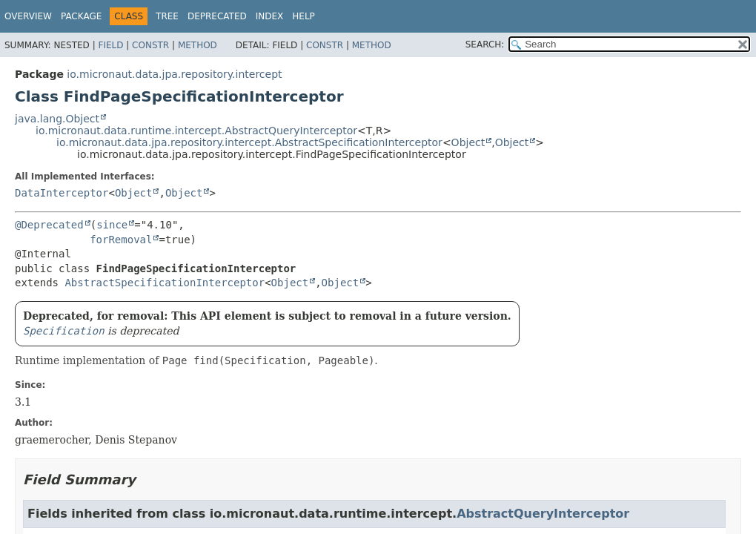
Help (304, 16)
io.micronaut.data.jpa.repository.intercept (174, 74)
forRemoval (121, 240)
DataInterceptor (62, 193)
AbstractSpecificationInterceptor (165, 283)
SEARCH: (485, 44)
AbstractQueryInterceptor (543, 514)
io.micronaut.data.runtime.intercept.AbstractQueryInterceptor (196, 131)
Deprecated (217, 16)
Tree (167, 16)
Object (468, 142)
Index (270, 16)
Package (81, 16)
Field (110, 45)
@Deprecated (49, 225)
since (112, 225)
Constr (150, 45)
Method (198, 45)
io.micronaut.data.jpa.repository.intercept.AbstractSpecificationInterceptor (249, 142)
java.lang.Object (57, 119)
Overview (28, 16)
